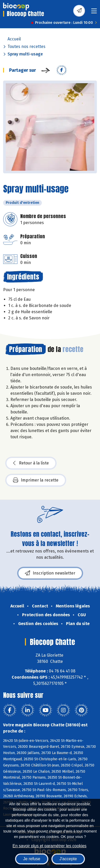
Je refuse (32, 859)
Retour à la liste (31, 463)
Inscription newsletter (50, 573)
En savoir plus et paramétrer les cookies (49, 846)
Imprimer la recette (36, 480)
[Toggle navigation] (94, 13)
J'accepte (68, 859)
